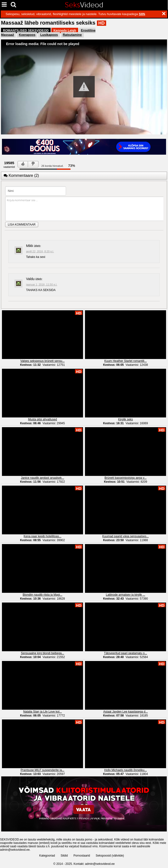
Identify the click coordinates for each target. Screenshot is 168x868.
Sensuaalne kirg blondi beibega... (42, 653)
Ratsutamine (72, 35)
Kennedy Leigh (65, 30)
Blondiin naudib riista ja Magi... (42, 595)
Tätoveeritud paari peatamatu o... (126, 653)
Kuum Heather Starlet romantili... (125, 361)
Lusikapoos (49, 35)
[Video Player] (84, 87)
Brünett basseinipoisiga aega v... (126, 478)
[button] (84, 87)
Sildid (64, 856)
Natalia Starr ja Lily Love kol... (42, 712)
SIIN (142, 14)
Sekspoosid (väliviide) (110, 856)
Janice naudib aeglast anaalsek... (42, 478)
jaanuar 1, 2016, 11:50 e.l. (42, 284)
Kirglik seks (126, 419)
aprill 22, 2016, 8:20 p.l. (40, 251)
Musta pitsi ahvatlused (42, 419)
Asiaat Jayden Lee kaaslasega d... (126, 712)
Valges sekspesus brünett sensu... (43, 361)
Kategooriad (47, 856)
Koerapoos (27, 35)
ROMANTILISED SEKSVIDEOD (26, 30)
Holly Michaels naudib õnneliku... (126, 770)
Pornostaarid (82, 856)
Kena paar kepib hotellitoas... (42, 536)
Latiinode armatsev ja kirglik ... (126, 595)
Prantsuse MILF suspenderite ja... (42, 770)
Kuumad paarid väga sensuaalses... (126, 536)
